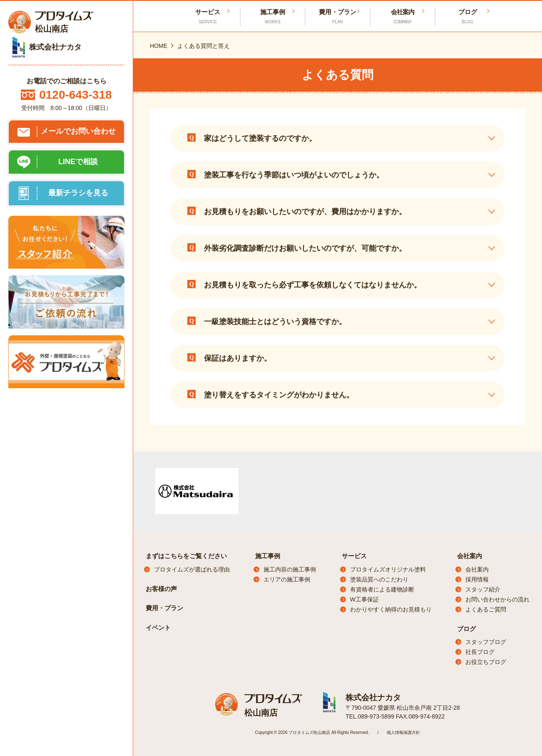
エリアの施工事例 (287, 579)
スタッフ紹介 (483, 589)
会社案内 (403, 17)
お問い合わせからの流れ (497, 599)
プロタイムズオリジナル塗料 (388, 569)
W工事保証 (364, 599)
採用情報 (477, 579)
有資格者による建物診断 (382, 589)
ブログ (467, 17)
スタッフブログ (486, 642)
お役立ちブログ (486, 662)
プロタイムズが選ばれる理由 (192, 569)
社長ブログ (480, 652)
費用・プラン (338, 17)
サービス (354, 556)
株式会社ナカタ (372, 697)
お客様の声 (161, 589)
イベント (158, 628)
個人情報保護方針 (403, 732)
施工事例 (273, 17)
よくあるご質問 (486, 609)
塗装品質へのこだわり (379, 579)
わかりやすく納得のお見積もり (391, 609)
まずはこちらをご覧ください (186, 556)
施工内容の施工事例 (290, 569)
